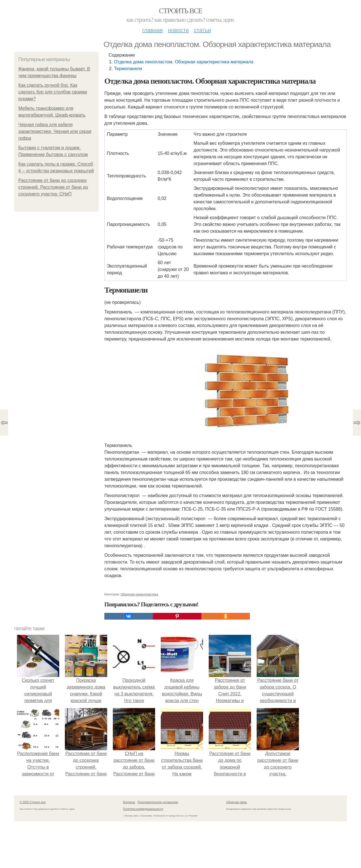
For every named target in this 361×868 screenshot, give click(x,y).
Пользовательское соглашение (158, 802)
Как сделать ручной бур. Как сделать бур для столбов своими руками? (53, 92)
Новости (178, 30)
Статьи (202, 30)
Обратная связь (237, 802)
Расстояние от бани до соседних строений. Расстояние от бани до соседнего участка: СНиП (53, 187)
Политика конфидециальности (143, 809)
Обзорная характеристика (139, 594)
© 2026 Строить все (33, 802)
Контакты (129, 802)
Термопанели (128, 69)
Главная (152, 30)
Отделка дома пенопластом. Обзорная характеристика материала (184, 62)
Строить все (180, 11)
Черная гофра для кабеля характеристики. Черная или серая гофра (55, 131)
